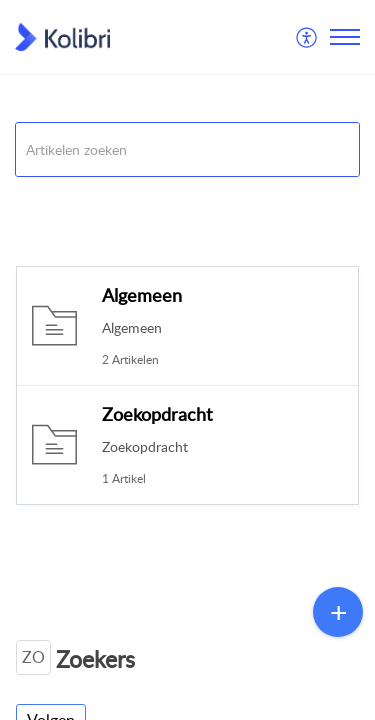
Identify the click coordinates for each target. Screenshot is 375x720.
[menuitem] (307, 37)
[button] (307, 37)
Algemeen (142, 295)
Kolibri (34, 201)
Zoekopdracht (157, 414)
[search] (187, 149)
